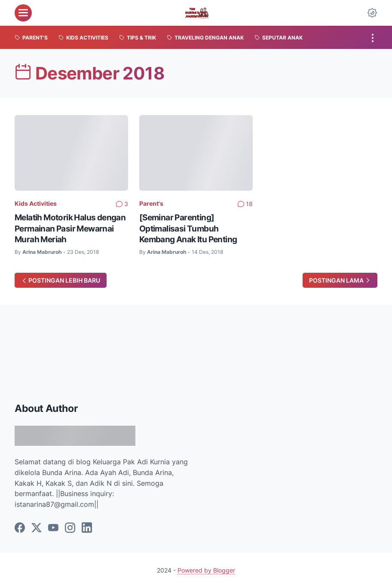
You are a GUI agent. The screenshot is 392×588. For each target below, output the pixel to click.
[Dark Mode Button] (372, 13)
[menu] (23, 13)
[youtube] (53, 528)
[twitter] (37, 528)
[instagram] (70, 528)
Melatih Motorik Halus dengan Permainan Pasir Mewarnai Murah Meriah (70, 228)
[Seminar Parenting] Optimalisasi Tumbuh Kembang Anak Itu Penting (188, 228)
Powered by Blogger (206, 570)
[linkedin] (87, 528)
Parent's (151, 203)
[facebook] (20, 528)
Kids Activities (36, 203)
